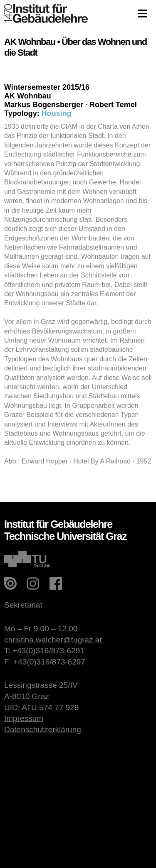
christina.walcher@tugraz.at (53, 640)
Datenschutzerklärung (43, 729)
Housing (57, 113)
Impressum (24, 718)
